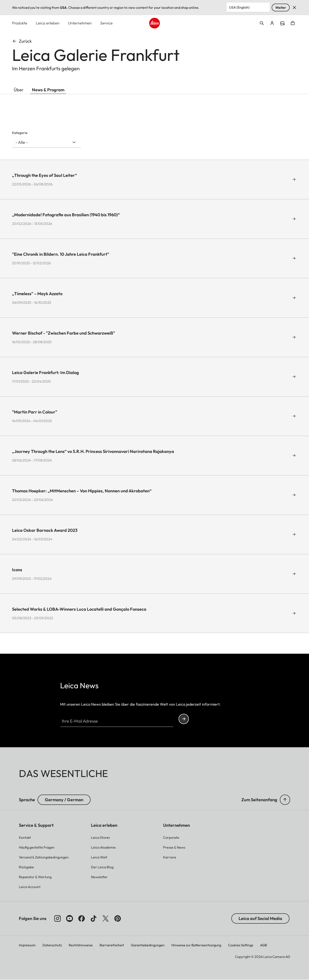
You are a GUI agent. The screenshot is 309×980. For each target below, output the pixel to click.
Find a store (282, 24)
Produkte (20, 23)
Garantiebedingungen (148, 945)
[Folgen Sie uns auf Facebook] (82, 919)
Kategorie (20, 133)
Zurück (22, 41)
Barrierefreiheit (112, 945)
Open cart (293, 23)
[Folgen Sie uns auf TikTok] (94, 919)
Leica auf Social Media (260, 919)
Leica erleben (48, 23)
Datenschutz (52, 945)
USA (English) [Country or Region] (239, 7)
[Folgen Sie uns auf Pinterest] (118, 919)
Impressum (27, 945)
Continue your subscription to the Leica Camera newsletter (184, 719)
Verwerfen (294, 8)
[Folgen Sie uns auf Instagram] (58, 919)
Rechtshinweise (81, 945)
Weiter (281, 8)
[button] (285, 800)
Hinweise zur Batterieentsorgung (196, 945)
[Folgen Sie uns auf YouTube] (70, 919)
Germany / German (64, 800)
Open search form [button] (262, 23)
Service (106, 23)
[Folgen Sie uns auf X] (106, 919)
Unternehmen (80, 23)
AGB (264, 945)
